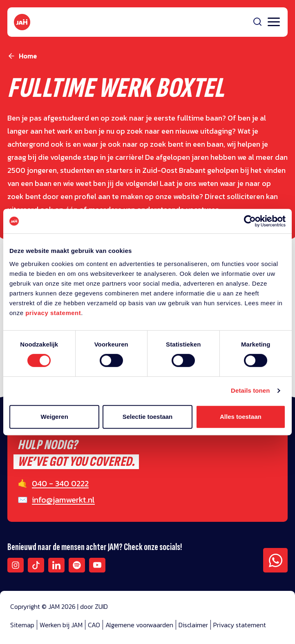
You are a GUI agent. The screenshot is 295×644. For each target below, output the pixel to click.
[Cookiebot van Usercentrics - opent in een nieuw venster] (250, 221)
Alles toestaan (241, 417)
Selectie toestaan (148, 417)
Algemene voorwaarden (139, 625)
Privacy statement (240, 625)
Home (28, 56)
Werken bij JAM (61, 625)
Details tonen (250, 390)
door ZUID (94, 606)
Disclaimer (193, 625)
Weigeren (55, 417)
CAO (94, 625)
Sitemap (22, 625)
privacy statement (53, 313)
